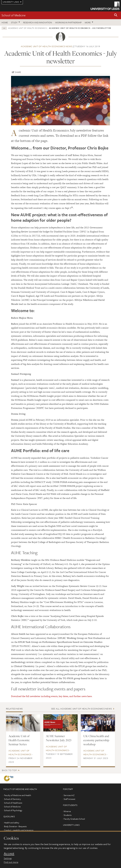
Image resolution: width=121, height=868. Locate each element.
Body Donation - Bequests (15, 826)
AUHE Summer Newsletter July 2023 (59, 738)
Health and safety (12, 823)
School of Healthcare (13, 803)
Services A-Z (69, 795)
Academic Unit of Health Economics (27, 28)
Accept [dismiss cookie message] (9, 854)
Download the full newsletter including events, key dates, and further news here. (52, 696)
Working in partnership (68, 22)
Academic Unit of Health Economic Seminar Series (19, 740)
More (88, 22)
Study (14, 22)
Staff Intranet (69, 799)
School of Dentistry (12, 799)
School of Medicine (14, 15)
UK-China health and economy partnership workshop (96, 740)
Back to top (9, 770)
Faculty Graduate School (74, 819)
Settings (8, 858)
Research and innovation (38, 22)
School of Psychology (13, 810)
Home (5, 22)
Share (18, 72)
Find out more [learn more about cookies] (11, 862)
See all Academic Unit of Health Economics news (82, 709)
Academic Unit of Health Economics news (47, 46)
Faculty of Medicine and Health (18, 795)
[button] (116, 15)
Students (68, 815)
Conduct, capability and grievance (19, 830)
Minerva (67, 811)
